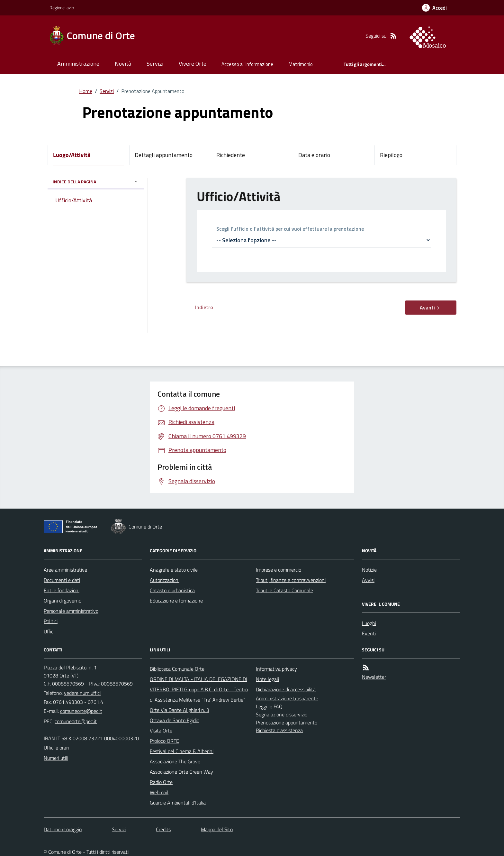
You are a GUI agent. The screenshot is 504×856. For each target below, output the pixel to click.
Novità (123, 64)
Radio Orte (161, 782)
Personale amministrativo (71, 611)
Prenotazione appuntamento (287, 723)
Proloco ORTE (164, 741)
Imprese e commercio (279, 570)
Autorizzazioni (165, 580)
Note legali (267, 679)
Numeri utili (56, 758)
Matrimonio (301, 64)
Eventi (369, 633)
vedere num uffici (82, 693)
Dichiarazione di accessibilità (286, 689)
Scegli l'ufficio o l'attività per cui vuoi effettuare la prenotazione (290, 229)
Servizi (155, 64)
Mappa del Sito (217, 829)
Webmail (159, 792)
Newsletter (374, 677)
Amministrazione (78, 64)
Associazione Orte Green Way (181, 772)
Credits (163, 829)
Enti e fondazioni (62, 590)
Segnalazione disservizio (282, 714)
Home (86, 91)
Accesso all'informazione (247, 64)
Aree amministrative (65, 570)
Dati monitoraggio (63, 829)
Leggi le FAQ (269, 706)
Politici (51, 621)
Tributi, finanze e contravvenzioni (291, 580)
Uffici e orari (56, 748)
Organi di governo (63, 601)
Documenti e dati (62, 580)
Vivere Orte (193, 64)
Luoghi (369, 623)
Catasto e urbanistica (172, 590)
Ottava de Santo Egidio (175, 720)
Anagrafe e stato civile (174, 570)
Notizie (369, 570)
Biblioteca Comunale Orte (177, 669)
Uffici (49, 631)
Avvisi (368, 580)
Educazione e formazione (176, 601)
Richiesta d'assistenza (279, 730)
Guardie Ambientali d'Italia (178, 803)
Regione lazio (62, 8)
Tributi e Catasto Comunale (284, 590)
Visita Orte (161, 731)
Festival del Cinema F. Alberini (182, 751)
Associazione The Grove (175, 761)
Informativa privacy (276, 669)
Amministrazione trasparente (287, 698)
